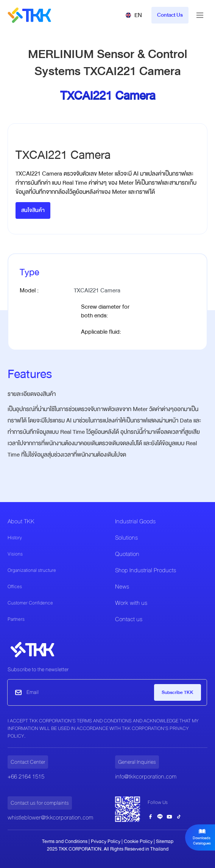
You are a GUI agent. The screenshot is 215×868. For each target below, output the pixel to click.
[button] (134, 15)
